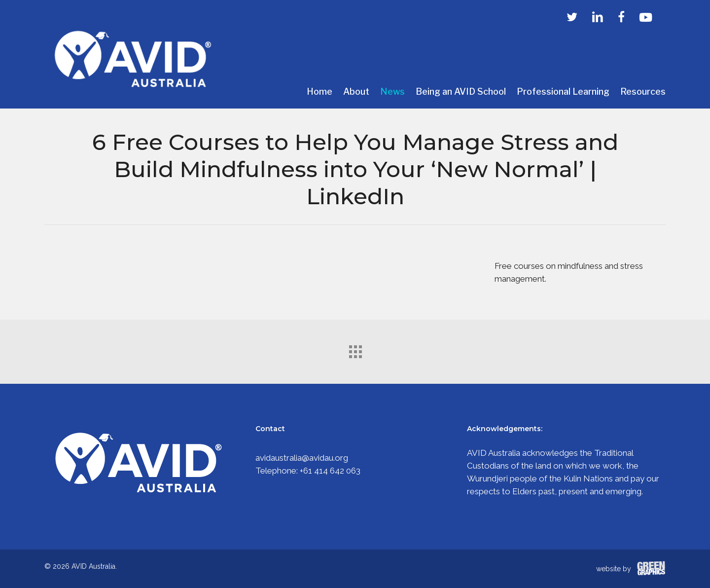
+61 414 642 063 (330, 471)
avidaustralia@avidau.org (302, 458)
